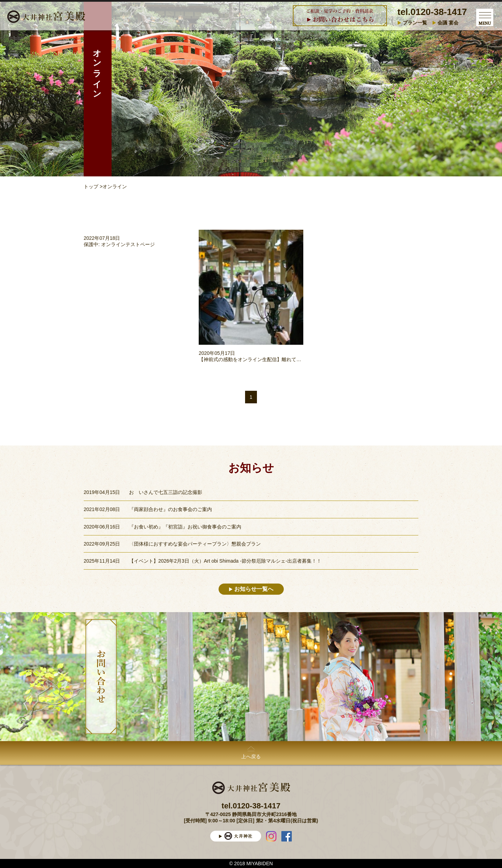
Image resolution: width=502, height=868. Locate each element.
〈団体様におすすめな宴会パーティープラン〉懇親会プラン (195, 544)
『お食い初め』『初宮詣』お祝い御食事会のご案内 (185, 527)
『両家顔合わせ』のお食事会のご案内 (170, 509)
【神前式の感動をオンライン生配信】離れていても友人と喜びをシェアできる (284, 359)
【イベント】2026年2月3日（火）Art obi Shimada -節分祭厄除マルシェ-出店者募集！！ (225, 561)
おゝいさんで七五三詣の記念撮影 (166, 492)
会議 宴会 (448, 23)
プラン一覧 (415, 23)
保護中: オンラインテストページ (119, 244)
